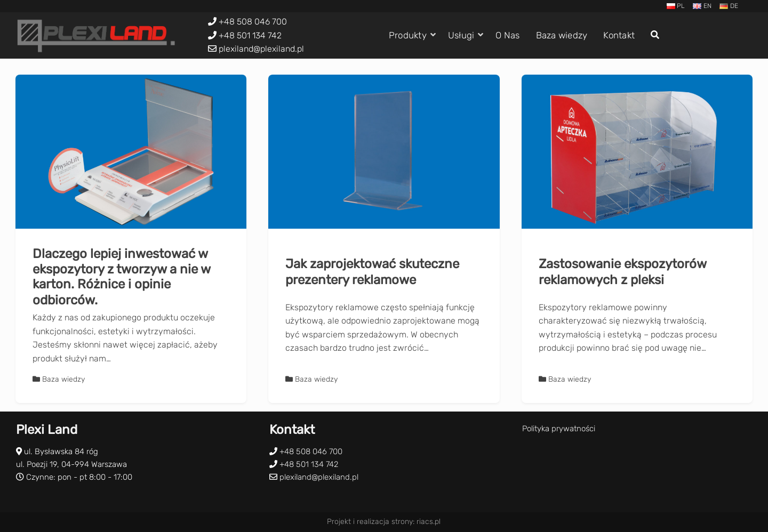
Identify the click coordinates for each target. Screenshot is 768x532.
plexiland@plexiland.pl (261, 49)
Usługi (461, 35)
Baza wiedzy (562, 35)
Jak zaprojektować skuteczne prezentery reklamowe (372, 272)
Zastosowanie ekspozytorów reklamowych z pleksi (622, 272)
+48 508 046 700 (253, 22)
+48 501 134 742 (250, 35)
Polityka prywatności (559, 429)
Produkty (408, 35)
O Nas (507, 35)
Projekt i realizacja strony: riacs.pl (384, 522)
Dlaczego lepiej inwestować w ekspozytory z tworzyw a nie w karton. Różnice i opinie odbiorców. (121, 277)
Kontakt (619, 35)
